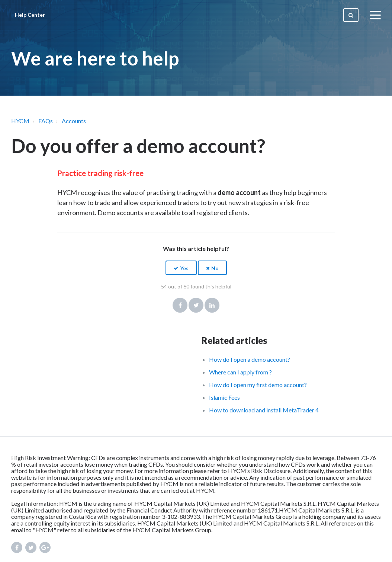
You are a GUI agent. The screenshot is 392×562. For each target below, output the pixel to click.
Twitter (196, 305)
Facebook (180, 305)
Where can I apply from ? (240, 372)
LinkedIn (212, 305)
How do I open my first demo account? (258, 385)
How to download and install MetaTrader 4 (264, 410)
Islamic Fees (224, 397)
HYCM (20, 121)
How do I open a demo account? (250, 359)
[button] (181, 268)
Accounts (74, 121)
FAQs (46, 121)
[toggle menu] (375, 15)
